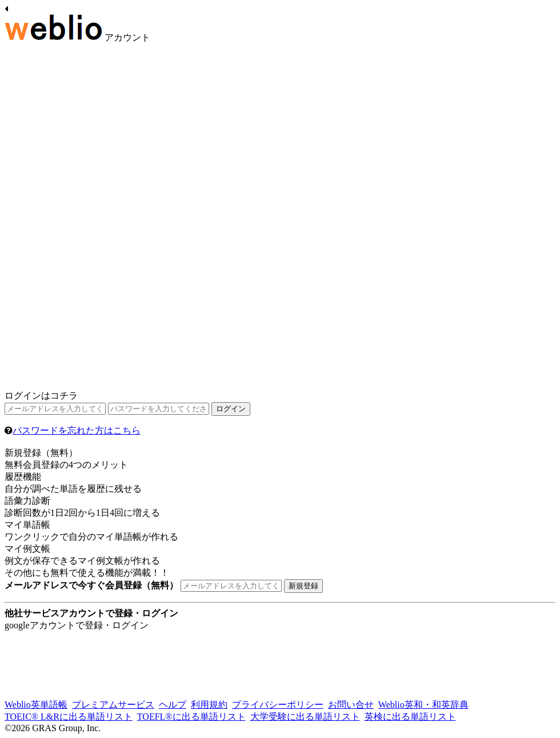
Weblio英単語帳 (36, 705)
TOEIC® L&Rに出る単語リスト (69, 717)
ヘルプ (173, 705)
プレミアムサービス (113, 705)
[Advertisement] (90, 219)
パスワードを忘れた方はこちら (77, 430)
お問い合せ (351, 705)
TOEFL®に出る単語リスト (191, 717)
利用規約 (209, 705)
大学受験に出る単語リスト (305, 717)
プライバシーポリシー (278, 705)
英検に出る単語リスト (410, 717)
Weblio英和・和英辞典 (423, 705)
